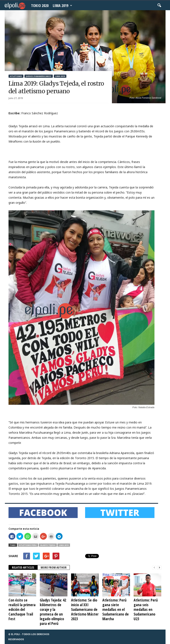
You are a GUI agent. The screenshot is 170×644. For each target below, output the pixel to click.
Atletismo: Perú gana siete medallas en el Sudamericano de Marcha (116, 609)
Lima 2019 (62, 6)
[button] (159, 6)
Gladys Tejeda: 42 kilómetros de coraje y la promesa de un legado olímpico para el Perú (53, 612)
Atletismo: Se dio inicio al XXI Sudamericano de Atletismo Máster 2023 (85, 609)
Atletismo (16, 76)
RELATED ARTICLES (23, 567)
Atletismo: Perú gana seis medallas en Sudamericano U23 (146, 609)
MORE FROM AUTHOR (54, 567)
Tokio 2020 (40, 6)
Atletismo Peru (28, 545)
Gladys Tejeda (48, 545)
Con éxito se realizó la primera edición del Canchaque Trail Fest (22, 609)
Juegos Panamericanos (39, 76)
